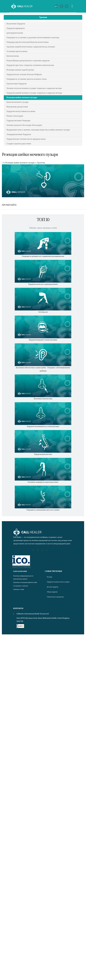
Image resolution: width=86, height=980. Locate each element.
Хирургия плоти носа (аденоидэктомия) (43, 284)
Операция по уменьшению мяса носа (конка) (43, 510)
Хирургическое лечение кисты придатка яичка (26, 139)
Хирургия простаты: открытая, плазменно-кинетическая (30, 65)
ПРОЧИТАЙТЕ (9, 205)
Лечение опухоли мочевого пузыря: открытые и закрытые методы (34, 88)
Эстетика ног (43, 312)
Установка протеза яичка (17, 51)
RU (56, 6)
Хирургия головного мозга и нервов (58, 583)
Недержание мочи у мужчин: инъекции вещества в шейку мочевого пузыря (38, 130)
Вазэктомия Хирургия (16, 24)
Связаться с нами (20, 592)
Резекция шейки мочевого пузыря (22, 98)
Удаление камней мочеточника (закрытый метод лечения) (31, 47)
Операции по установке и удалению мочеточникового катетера (33, 38)
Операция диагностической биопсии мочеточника (28, 42)
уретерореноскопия (15, 33)
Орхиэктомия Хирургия (17, 84)
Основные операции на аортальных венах (43, 482)
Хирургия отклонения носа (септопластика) (43, 426)
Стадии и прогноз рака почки (19, 144)
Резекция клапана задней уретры (20, 70)
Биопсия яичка (13, 56)
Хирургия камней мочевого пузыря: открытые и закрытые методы (34, 93)
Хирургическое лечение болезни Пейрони (24, 74)
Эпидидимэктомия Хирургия (19, 134)
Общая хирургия (53, 595)
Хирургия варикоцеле (16, 28)
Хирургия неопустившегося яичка (21, 111)
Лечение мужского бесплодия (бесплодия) (24, 125)
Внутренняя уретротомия (17, 107)
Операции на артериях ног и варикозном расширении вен (43, 256)
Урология (43, 17)
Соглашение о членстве (22, 589)
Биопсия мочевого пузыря (17, 102)
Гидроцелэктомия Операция (18, 121)
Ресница (50, 577)
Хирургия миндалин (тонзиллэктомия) (43, 340)
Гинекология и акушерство (57, 600)
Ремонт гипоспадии (15, 116)
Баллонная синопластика (43, 399)
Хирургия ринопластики (43, 454)
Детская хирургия (54, 590)
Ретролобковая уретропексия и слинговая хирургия (28, 61)
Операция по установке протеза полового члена (27, 79)
